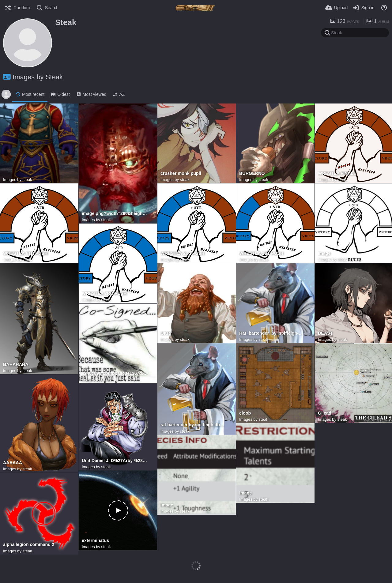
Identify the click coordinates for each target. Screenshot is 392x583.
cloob (245, 413)
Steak (66, 22)
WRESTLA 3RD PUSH (104, 293)
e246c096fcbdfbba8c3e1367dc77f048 (115, 373)
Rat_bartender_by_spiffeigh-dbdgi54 (272, 333)
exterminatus (95, 541)
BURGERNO (252, 173)
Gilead (325, 413)
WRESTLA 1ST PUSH (261, 253)
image (324, 253)
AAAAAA (13, 463)
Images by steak (18, 180)
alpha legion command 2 (29, 545)
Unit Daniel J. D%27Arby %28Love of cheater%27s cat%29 (115, 461)
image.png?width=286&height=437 (115, 214)
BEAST (325, 333)
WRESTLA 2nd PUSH (182, 253)
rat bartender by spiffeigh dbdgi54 (194, 425)
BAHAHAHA (16, 365)
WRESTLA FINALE (337, 173)
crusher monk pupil (181, 173)
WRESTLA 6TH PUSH (25, 253)
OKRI (166, 333)
